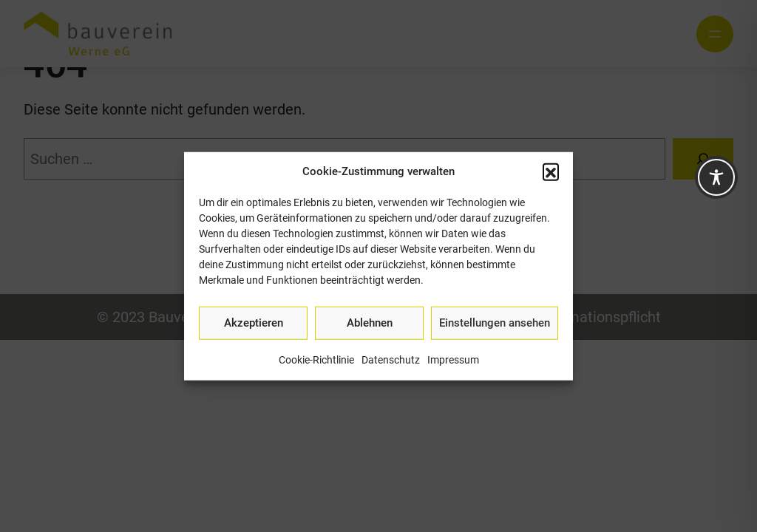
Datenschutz (391, 359)
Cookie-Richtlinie (316, 359)
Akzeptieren (254, 323)
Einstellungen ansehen (495, 323)
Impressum (453, 359)
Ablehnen (370, 323)
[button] (551, 171)
